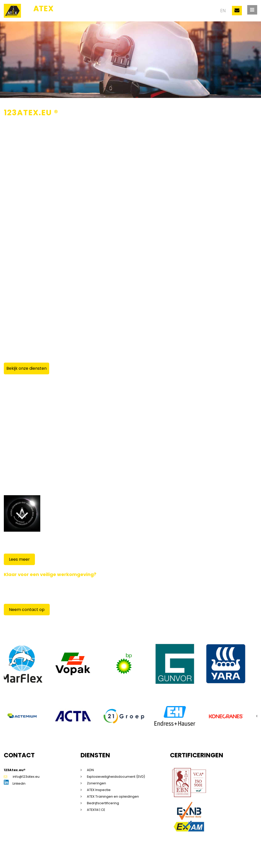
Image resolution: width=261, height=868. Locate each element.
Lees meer (19, 560)
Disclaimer (56, 856)
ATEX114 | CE (96, 811)
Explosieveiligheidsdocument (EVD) (116, 778)
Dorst (236, 856)
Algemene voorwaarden (119, 856)
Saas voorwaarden (158, 856)
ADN (90, 771)
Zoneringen (97, 784)
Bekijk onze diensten (27, 368)
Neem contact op (27, 610)
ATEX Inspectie (99, 791)
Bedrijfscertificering (103, 804)
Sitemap (38, 856)
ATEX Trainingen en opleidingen (113, 797)
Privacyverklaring (82, 856)
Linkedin (15, 785)
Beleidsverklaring (191, 856)
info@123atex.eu (22, 778)
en (223, 11)
